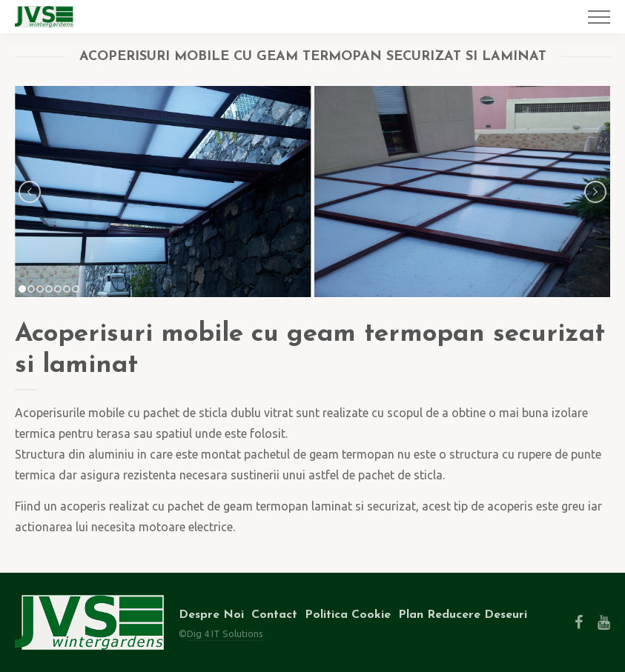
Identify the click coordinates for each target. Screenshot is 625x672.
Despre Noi (211, 615)
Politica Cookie (348, 615)
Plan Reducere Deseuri (463, 615)
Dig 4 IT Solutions (225, 633)
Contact (274, 615)
